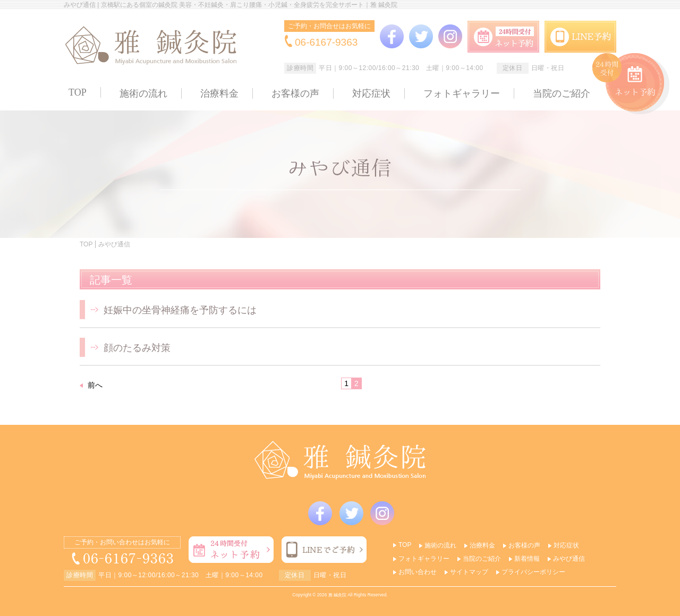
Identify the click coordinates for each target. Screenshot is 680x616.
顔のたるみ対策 (137, 348)
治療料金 (219, 93)
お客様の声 (295, 93)
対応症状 (371, 93)
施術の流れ (143, 93)
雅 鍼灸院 (337, 595)
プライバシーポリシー (533, 572)
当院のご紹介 (562, 93)
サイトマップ (469, 572)
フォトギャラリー (462, 93)
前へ (95, 385)
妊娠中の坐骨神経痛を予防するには (180, 310)
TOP (78, 92)
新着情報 (527, 559)
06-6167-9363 (326, 42)
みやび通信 (569, 559)
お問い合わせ (418, 572)
